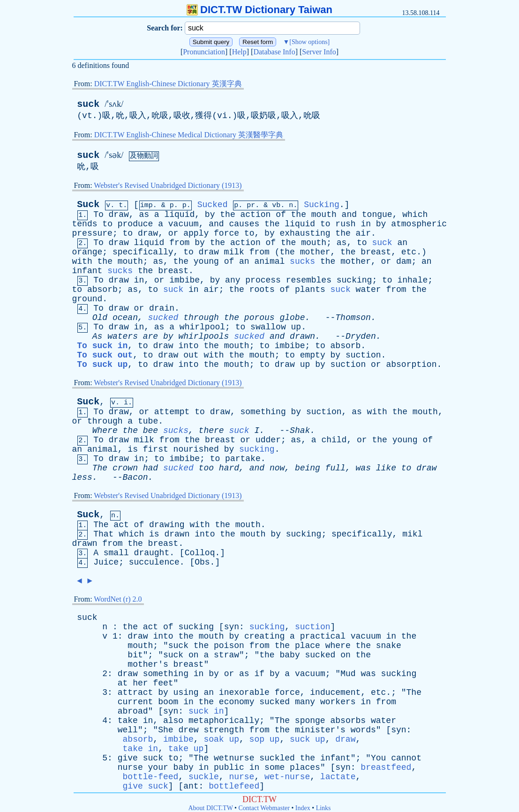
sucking (354, 280)
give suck (146, 786)
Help (239, 52)
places (305, 767)
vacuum (184, 224)
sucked (163, 318)
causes (244, 224)
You (378, 758)
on (194, 655)
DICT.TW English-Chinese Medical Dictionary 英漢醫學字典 (189, 135)
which (415, 215)
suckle (204, 777)
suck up (308, 739)
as (144, 215)
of (281, 215)
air (363, 233)
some (275, 767)
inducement (335, 693)
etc (409, 252)
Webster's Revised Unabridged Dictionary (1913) (168, 185)
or (173, 233)
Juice (106, 562)
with (82, 261)
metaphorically (224, 721)
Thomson (353, 318)
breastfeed (386, 767)
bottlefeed (234, 786)
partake (243, 459)
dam (404, 261)
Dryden (361, 336)
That (103, 534)
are (150, 336)
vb (276, 205)
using (186, 693)
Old (100, 318)
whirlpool (202, 327)
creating (264, 636)
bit (135, 655)
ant (191, 786)
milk (234, 252)
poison (229, 646)
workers (338, 702)
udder (268, 440)
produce (135, 224)
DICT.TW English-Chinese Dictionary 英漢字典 (168, 84)
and (349, 215)
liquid (179, 215)
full (335, 468)
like (386, 468)
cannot (406, 758)
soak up (221, 739)
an (402, 243)
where (338, 646)
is (133, 449)
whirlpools (203, 336)
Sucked (213, 205)
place (308, 646)
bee (150, 431)
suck (88, 104)
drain (162, 308)
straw (226, 655)
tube (148, 421)
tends (85, 224)
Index (303, 808)
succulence (154, 562)
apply (196, 233)
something (263, 412)
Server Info (319, 52)
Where (105, 431)
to (107, 224)
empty (313, 355)
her (140, 683)
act (121, 525)
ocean (125, 318)
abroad (133, 711)
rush (345, 224)
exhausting (305, 233)
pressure (92, 233)
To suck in (102, 346)
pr (251, 205)
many (305, 702)
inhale (412, 280)
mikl (412, 534)
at (123, 683)
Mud (348, 674)
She (165, 730)
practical (323, 636)
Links (323, 808)
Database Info (274, 52)
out (191, 355)
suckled (277, 758)
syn (232, 627)
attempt (172, 412)
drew (188, 730)
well (128, 730)
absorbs (348, 721)
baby (290, 655)
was (363, 468)
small (116, 553)
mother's (148, 664)
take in (141, 749)
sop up (265, 739)
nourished (196, 449)
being (308, 468)
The (100, 468)
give (128, 758)
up (296, 327)
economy (237, 702)
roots (262, 290)
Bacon (135, 477)
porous (259, 318)
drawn (302, 336)
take (128, 721)
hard (229, 468)
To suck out (105, 355)
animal (269, 261)
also (173, 721)
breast (376, 252)
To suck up (102, 365)
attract (135, 693)
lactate (338, 777)
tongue (377, 215)
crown (125, 468)
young (206, 261)
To (98, 215)
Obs (202, 562)
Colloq (200, 553)
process (263, 280)
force (226, 233)
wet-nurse (287, 777)
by (210, 215)
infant (87, 271)
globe (292, 318)
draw (119, 215)
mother (315, 252)
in (366, 224)
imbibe (184, 280)
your (158, 767)
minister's (320, 730)
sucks (302, 261)
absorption (411, 365)
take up (186, 749)
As (98, 336)
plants (310, 290)
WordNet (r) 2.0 (118, 599)
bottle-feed (151, 777)
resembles (309, 280)
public (229, 767)
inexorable (244, 693)
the (227, 215)
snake (389, 646)
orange (87, 252)
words (363, 730)
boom (168, 702)
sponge (310, 721)
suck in (206, 711)
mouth (324, 215)
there (211, 431)
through (201, 318)
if (259, 674)
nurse (130, 767)
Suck (88, 205)
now (277, 468)
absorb (102, 290)
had (150, 468)
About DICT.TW (210, 808)
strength (224, 730)
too (206, 468)
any (233, 280)
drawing (167, 525)
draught (152, 553)
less (82, 477)
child (334, 440)
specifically (143, 252)
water (369, 290)
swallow (268, 327)
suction (363, 355)
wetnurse (234, 758)
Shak (300, 431)
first (156, 449)
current (135, 702)
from (179, 243)
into (188, 346)
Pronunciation (204, 52)
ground (87, 299)
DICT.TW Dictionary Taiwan (259, 10)
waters (123, 336)
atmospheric (419, 224)
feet (163, 683)
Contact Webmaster (264, 808)
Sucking (322, 205)
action (256, 215)
